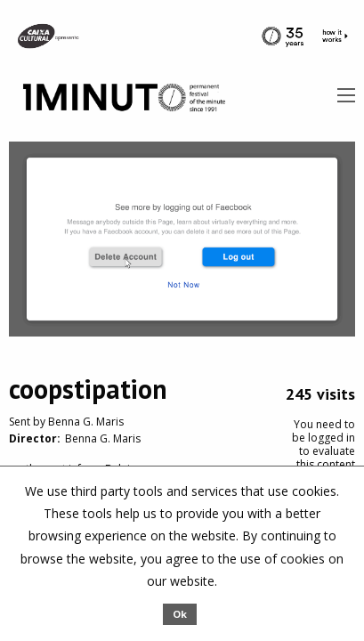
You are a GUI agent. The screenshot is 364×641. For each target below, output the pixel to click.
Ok (180, 614)
